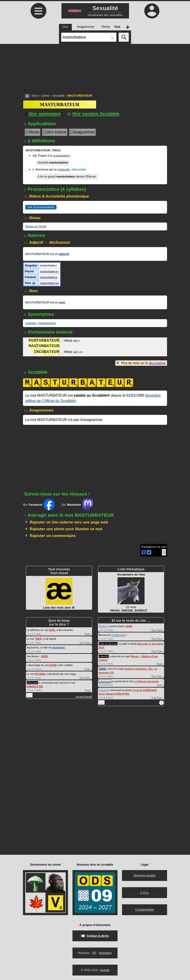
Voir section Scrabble (94, 114)
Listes (45, 96)
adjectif (64, 254)
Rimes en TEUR (36, 226)
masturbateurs (49, 271)
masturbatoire (47, 323)
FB (94, 953)
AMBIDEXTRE (35, 687)
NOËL (52, 630)
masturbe (64, 169)
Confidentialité (145, 910)
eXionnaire (105, 681)
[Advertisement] (95, 66)
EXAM (53, 665)
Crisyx (103, 669)
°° (39, 639)
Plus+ (88, 634)
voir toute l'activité (84, 697)
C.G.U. (145, 892)
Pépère (103, 626)
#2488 (129, 626)
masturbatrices (49, 283)
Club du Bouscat (108, 644)
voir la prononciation (41, 207)
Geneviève (59, 648)
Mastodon (105, 953)
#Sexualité (79, 169)
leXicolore (32, 683)
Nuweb (105, 970)
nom (62, 302)
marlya (103, 690)
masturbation (62, 156)
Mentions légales (145, 875)
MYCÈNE (40, 674)
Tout (82, 643)
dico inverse (157, 363)
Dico (35, 96)
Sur (39, 505)
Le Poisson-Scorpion (147, 681)
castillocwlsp (118, 635)
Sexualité (58, 96)
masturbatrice (49, 277)
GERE (44, 656)
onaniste (31, 323)
